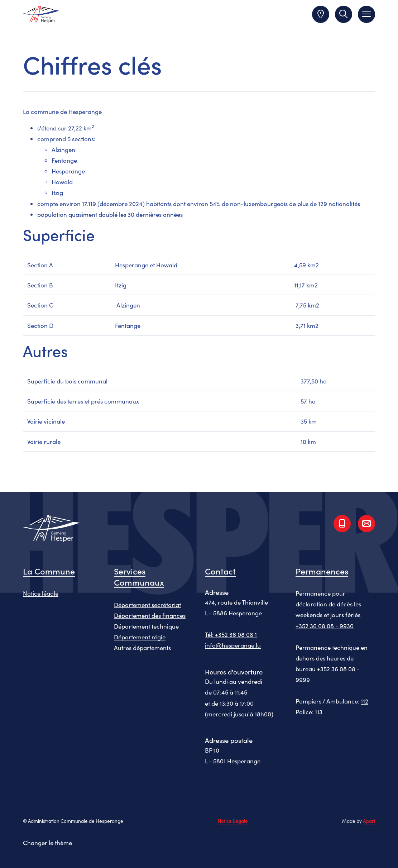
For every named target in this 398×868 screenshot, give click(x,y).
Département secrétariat (147, 605)
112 (365, 701)
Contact (220, 571)
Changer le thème (47, 843)
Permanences (322, 571)
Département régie (140, 637)
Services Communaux (139, 576)
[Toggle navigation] (366, 14)
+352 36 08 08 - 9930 (325, 626)
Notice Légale (233, 821)
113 (319, 712)
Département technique (146, 626)
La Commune (49, 571)
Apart (369, 821)
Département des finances (150, 615)
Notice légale (41, 593)
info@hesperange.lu (233, 645)
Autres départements (142, 648)
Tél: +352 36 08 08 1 (231, 634)
